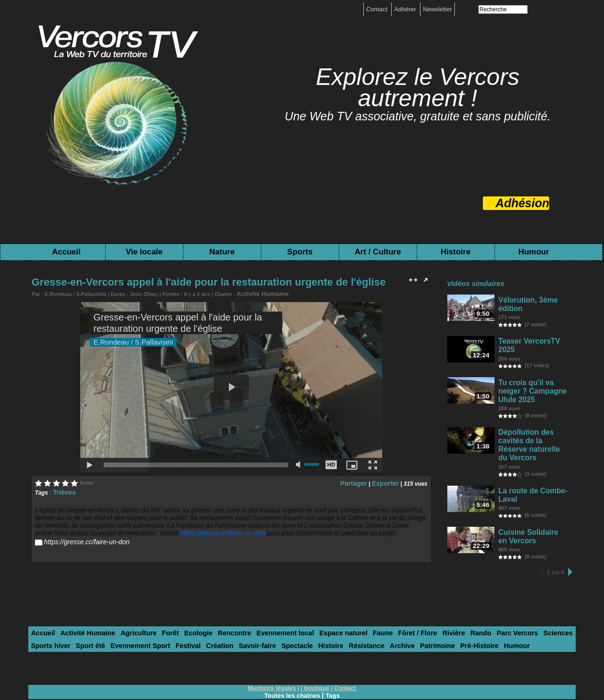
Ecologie (182, 607)
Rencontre (215, 607)
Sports (300, 252)
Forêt (157, 607)
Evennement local (261, 607)
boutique (316, 661)
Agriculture (128, 607)
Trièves (63, 490)
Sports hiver (543, 607)
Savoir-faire (195, 619)
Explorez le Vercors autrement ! (418, 88)
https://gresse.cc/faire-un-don (216, 531)
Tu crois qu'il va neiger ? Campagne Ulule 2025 (536, 379)
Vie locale (144, 252)
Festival (132, 619)
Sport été (44, 619)
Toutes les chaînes (292, 668)
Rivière (413, 607)
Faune (349, 607)
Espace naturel (314, 607)
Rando (437, 607)
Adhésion (522, 203)
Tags (334, 668)
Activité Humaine (257, 293)
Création (161, 619)
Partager (359, 481)
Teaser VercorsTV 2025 (534, 338)
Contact (377, 9)
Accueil (66, 252)
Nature (222, 252)
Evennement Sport (89, 619)
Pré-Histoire (396, 619)
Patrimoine (357, 619)
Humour (533, 252)
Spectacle (231, 619)
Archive (326, 619)
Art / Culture (377, 252)
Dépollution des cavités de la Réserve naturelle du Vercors (535, 421)
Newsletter (437, 9)
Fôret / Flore (380, 607)
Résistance (294, 619)
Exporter (387, 481)
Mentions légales (273, 661)
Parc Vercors (470, 607)
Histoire (456, 252)
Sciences (507, 607)
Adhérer (406, 9)
